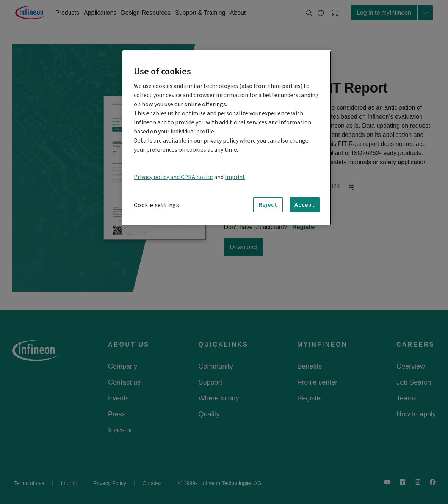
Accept (305, 205)
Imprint (235, 177)
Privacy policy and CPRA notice (173, 177)
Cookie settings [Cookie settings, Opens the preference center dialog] (157, 205)
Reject (268, 205)
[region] (227, 138)
